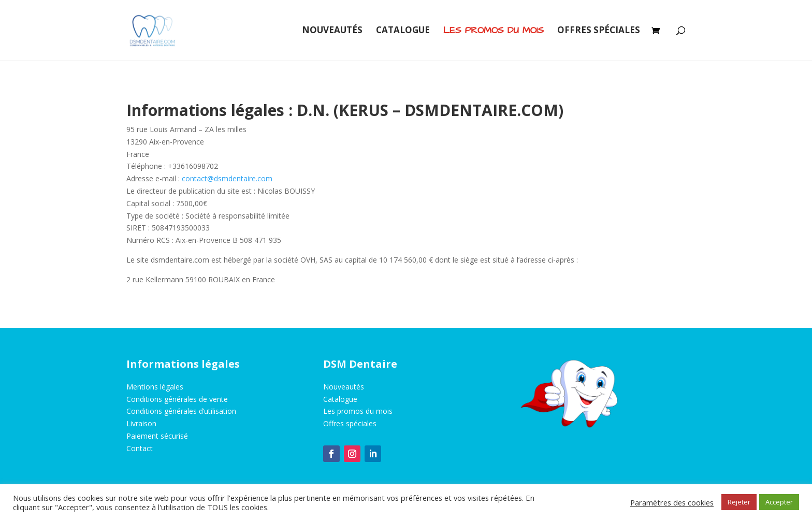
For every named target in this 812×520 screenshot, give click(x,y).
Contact (140, 448)
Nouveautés (332, 31)
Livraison (141, 423)
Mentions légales (155, 387)
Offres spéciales (599, 31)
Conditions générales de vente (177, 399)
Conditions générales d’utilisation (181, 411)
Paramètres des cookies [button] (672, 502)
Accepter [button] (779, 502)
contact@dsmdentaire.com (227, 178)
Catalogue (403, 31)
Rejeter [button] (739, 502)
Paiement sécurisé (157, 436)
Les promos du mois (358, 411)
